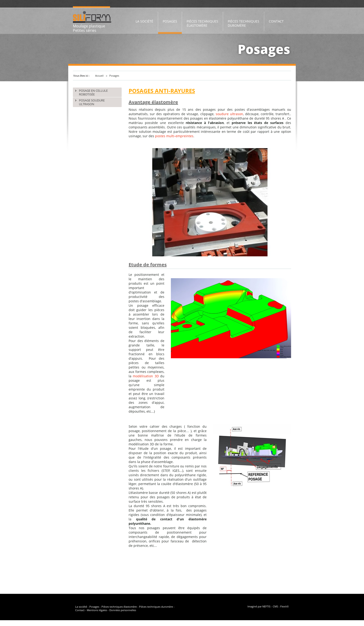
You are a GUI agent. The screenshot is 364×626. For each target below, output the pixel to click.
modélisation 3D (146, 376)
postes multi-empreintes (174, 136)
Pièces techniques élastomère (119, 607)
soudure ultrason (229, 114)
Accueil (99, 76)
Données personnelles (123, 610)
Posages (114, 76)
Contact (80, 610)
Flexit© (284, 606)
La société (81, 607)
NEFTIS (266, 606)
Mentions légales (97, 610)
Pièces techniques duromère (156, 607)
